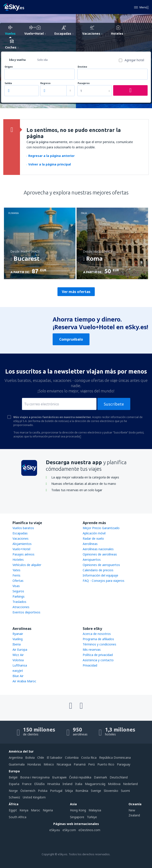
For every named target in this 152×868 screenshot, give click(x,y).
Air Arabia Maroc (24, 681)
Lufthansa (20, 665)
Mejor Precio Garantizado (101, 528)
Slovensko (111, 791)
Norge (13, 791)
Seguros (18, 591)
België (13, 777)
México (49, 764)
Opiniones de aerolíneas (100, 554)
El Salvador (55, 757)
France (27, 784)
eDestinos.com (89, 830)
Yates (16, 570)
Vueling (18, 639)
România (82, 791)
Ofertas (18, 581)
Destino (82, 67)
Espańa (14, 784)
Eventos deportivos (26, 612)
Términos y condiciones (99, 644)
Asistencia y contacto (98, 660)
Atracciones (21, 607)
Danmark (100, 777)
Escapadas (20, 533)
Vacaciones (21, 538)
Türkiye (92, 817)
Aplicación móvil (94, 533)
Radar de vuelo (93, 538)
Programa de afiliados (98, 639)
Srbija (69, 791)
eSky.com (69, 830)
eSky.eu (55, 830)
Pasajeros (84, 83)
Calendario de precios (98, 570)
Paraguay (124, 764)
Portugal (56, 791)
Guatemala (17, 764)
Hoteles (18, 560)
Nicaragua (64, 764)
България (59, 777)
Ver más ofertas (76, 292)
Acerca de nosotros (97, 634)
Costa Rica (89, 757)
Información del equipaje (100, 575)
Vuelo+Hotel (21, 549)
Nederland (130, 784)
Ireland (67, 784)
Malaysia (95, 810)
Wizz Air (18, 655)
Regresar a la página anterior (51, 156)
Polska (43, 791)
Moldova (114, 784)
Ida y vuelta (17, 60)
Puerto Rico (106, 764)
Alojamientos (22, 544)
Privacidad (90, 665)
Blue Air (18, 676)
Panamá (80, 764)
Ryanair (18, 634)
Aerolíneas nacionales (98, 549)
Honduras (34, 764)
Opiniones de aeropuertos (101, 565)
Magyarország (95, 784)
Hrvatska (54, 784)
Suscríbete (114, 404)
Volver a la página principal (49, 164)
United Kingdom (34, 797)
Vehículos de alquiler (27, 565)
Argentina (16, 757)
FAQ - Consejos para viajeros (104, 581)
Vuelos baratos (23, 528)
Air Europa (20, 650)
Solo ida (42, 60)
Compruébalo (71, 339)
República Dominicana (115, 757)
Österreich (28, 791)
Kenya (24, 810)
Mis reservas (92, 650)
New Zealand (134, 813)
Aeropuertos (92, 560)
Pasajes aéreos (23, 554)
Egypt (13, 810)
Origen (9, 67)
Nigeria (48, 810)
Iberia (17, 644)
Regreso (45, 83)
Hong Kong (78, 810)
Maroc (36, 810)
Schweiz (14, 797)
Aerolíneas (90, 544)
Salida (8, 83)
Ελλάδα (39, 784)
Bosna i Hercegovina (35, 777)
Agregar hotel (134, 60)
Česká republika (80, 777)
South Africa (18, 817)
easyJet (18, 671)
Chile (41, 757)
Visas (16, 586)
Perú (91, 764)
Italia (79, 784)
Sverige (96, 791)
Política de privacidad (98, 655)
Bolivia (30, 757)
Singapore (77, 817)
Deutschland (119, 777)
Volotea (18, 660)
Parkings (19, 596)
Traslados (19, 602)
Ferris (16, 575)
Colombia (72, 757)
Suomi (125, 791)
